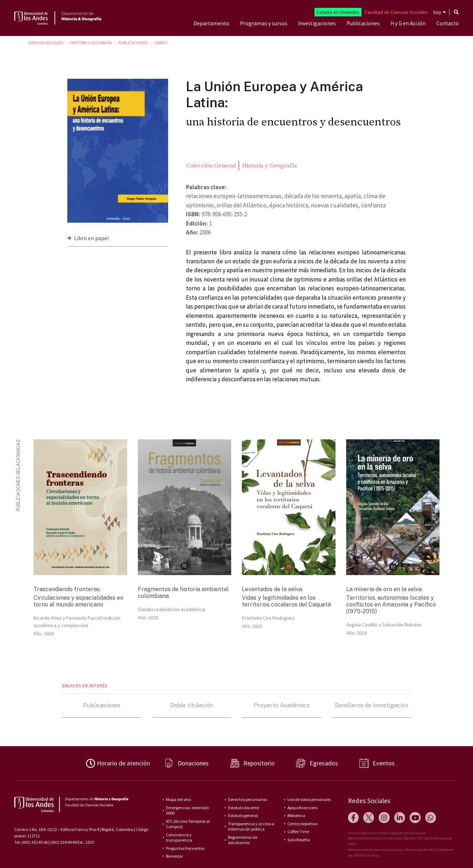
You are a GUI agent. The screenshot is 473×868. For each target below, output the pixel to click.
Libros (161, 43)
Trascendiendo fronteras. (67, 589)
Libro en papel (92, 238)
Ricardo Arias (48, 618)
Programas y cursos (264, 23)
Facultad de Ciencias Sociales (396, 12)
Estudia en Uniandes (338, 12)
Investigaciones (317, 23)
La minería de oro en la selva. (384, 589)
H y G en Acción (408, 23)
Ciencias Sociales (46, 43)
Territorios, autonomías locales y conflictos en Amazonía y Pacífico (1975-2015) (391, 604)
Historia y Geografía (91, 43)
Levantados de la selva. (272, 589)
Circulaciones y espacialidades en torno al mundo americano (78, 601)
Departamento (211, 23)
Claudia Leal (150, 609)
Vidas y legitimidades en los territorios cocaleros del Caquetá (286, 601)
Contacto (448, 23)
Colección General (211, 166)
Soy (437, 12)
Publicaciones (363, 23)
